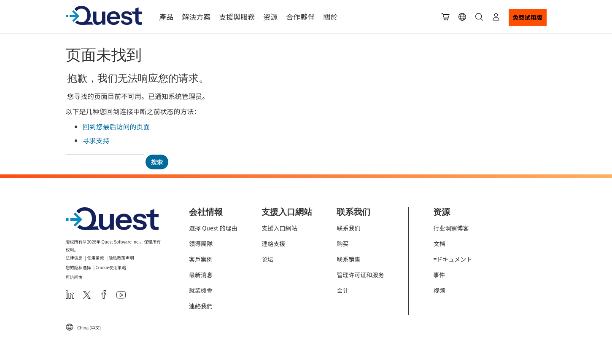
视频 (439, 290)
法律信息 (74, 258)
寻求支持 (96, 140)
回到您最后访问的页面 (116, 126)
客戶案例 (201, 259)
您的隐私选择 (78, 267)
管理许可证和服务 (360, 275)
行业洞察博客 (451, 228)
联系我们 (348, 228)
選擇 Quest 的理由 (213, 228)
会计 (342, 290)
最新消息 (201, 275)
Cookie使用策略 (111, 267)
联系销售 (348, 259)
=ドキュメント (453, 259)
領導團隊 (201, 244)
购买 (342, 244)
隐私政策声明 (121, 258)
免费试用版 (528, 17)
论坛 (267, 259)
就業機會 (201, 290)
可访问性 (74, 277)
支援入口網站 (279, 228)
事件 (439, 275)
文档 (439, 244)
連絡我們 (201, 306)
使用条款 (95, 258)
